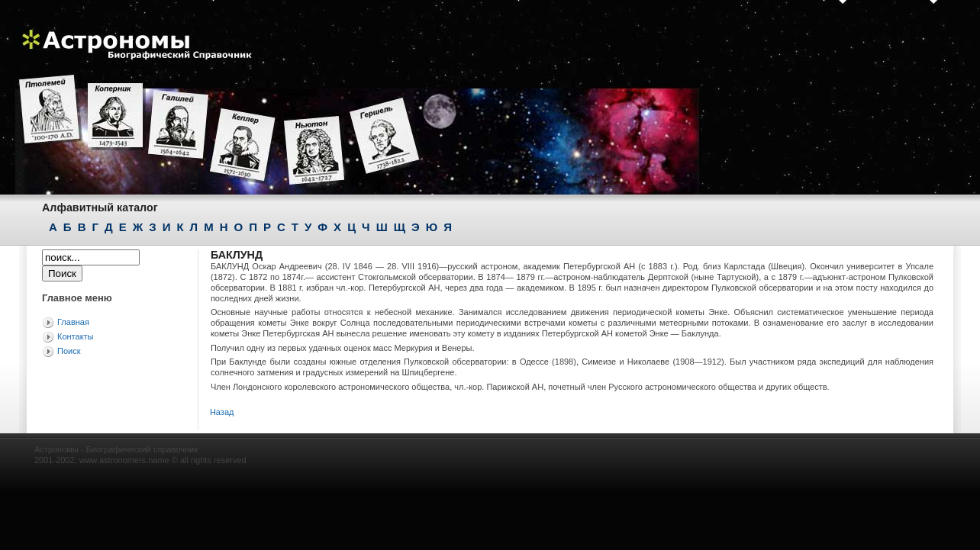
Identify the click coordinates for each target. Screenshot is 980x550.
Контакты (76, 336)
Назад (222, 412)
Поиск (69, 351)
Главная (73, 322)
